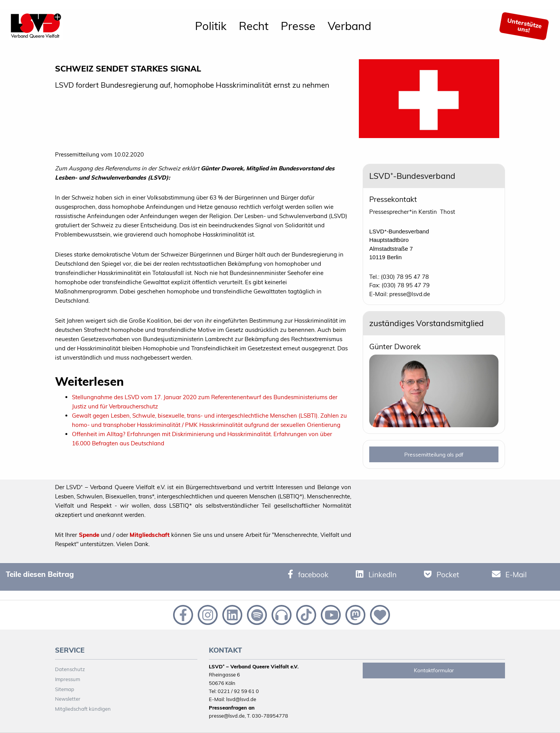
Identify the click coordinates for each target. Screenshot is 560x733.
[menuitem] (211, 26)
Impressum (67, 679)
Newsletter (68, 699)
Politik (211, 26)
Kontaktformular (434, 670)
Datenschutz (70, 669)
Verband (349, 26)
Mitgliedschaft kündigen (83, 709)
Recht (254, 26)
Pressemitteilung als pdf (434, 455)
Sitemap (65, 689)
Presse (298, 26)
